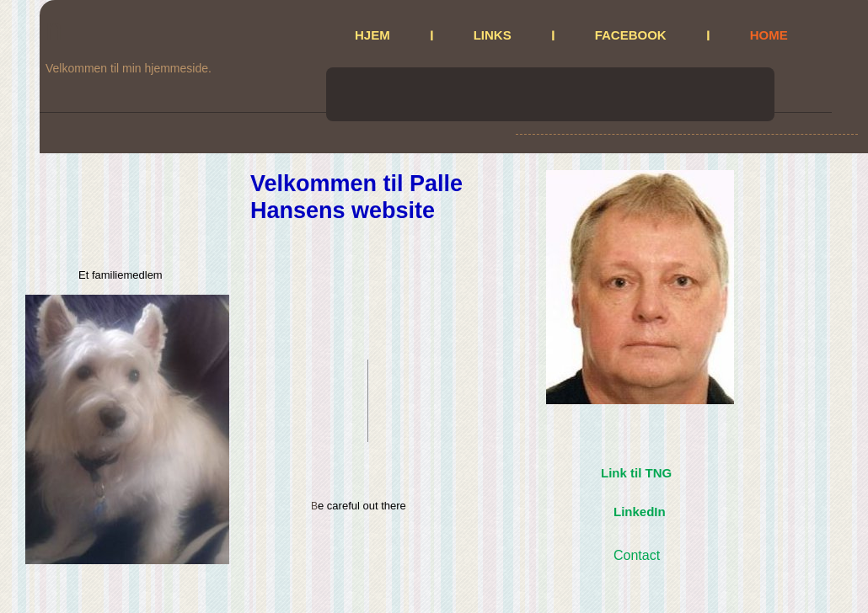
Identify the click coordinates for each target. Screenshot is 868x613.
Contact (637, 555)
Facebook (631, 35)
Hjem (372, 35)
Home (769, 35)
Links (493, 35)
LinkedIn (640, 512)
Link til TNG (636, 473)
